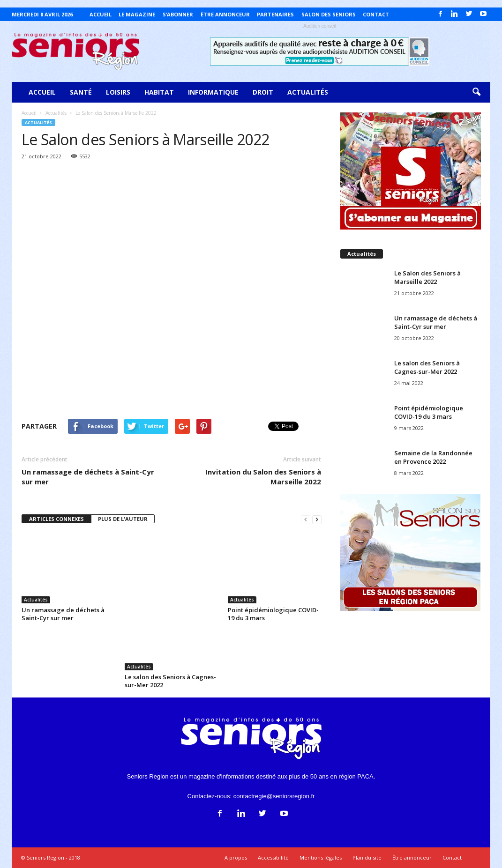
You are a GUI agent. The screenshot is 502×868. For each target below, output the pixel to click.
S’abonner (178, 14)
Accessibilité (273, 857)
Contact (376, 14)
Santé (81, 92)
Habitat (159, 92)
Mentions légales (321, 857)
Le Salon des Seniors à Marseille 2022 (427, 277)
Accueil (101, 14)
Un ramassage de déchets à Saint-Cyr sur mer (88, 477)
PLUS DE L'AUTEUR (123, 519)
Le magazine (137, 14)
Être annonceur (225, 14)
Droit (263, 92)
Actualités (308, 92)
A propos (236, 857)
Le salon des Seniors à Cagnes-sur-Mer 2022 (170, 681)
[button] (476, 92)
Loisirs (118, 92)
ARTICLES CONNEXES (56, 519)
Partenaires (275, 14)
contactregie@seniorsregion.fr (274, 796)
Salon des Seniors (329, 14)
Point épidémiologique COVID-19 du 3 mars (273, 614)
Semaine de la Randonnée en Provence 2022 (433, 457)
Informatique (213, 92)
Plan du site (367, 857)
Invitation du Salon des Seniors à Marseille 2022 (263, 477)
